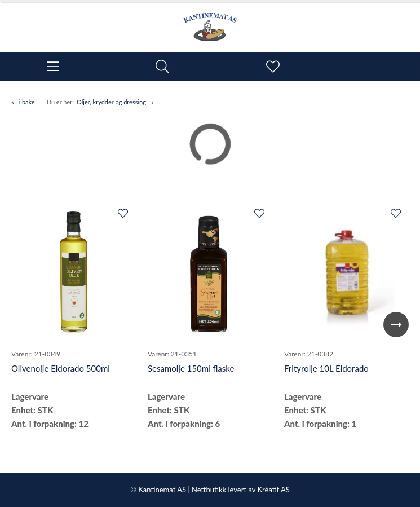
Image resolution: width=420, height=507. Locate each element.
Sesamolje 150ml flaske (191, 368)
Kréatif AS (273, 490)
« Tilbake (23, 102)
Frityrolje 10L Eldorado (326, 368)
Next (396, 325)
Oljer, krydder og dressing (111, 102)
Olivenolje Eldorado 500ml (61, 368)
